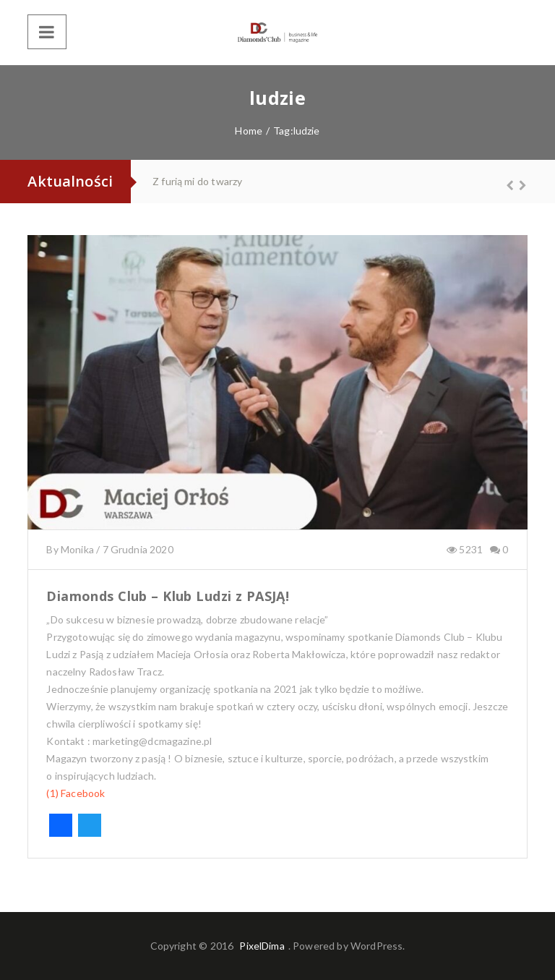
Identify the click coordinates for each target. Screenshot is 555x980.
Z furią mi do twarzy (197, 181)
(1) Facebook (76, 793)
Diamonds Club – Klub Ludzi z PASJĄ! (168, 596)
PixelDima (262, 946)
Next (517, 185)
